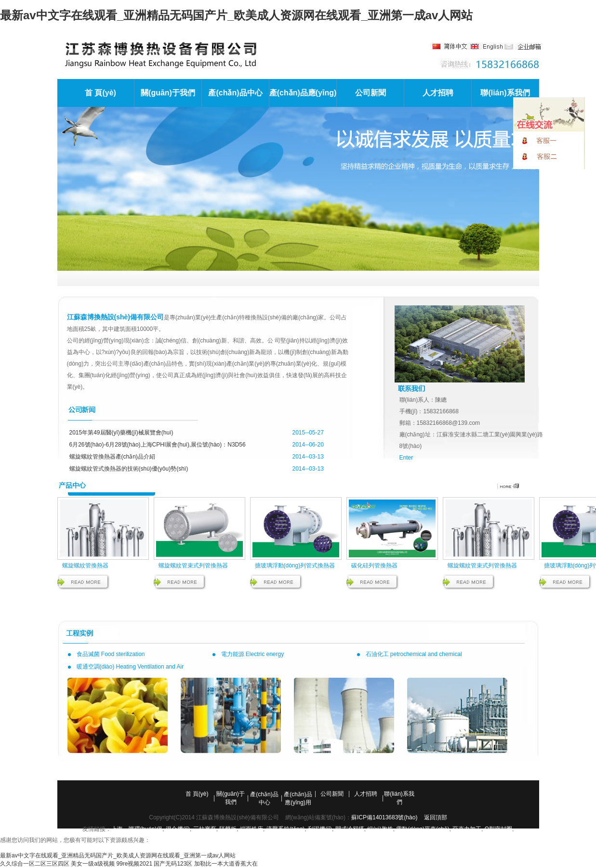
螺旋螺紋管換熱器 (85, 566)
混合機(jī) (178, 829)
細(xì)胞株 (380, 829)
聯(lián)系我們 (505, 93)
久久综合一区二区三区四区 (35, 864)
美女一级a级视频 (93, 864)
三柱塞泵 (205, 829)
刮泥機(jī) (320, 829)
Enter (406, 458)
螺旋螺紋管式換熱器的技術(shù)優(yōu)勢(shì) (129, 469)
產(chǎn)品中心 (235, 93)
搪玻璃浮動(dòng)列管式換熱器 (295, 566)
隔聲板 (228, 829)
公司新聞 (371, 93)
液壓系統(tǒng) (286, 829)
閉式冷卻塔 (350, 829)
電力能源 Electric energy (253, 654)
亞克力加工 (467, 829)
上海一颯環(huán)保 (137, 829)
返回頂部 (436, 817)
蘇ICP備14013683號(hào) (384, 817)
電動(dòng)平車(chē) (423, 829)
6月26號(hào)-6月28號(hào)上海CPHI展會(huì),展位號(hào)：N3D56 (158, 445)
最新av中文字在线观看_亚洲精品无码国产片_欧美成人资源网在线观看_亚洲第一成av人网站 (236, 15)
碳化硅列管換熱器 (374, 566)
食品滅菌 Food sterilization (111, 654)
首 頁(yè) (100, 93)
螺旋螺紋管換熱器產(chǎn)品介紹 (112, 457)
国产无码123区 (173, 864)
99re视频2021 (134, 864)
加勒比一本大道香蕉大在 (226, 864)
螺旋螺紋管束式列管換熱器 (193, 566)
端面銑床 (252, 829)
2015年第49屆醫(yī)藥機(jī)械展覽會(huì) (121, 433)
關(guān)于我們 (168, 93)
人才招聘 (438, 93)
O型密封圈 (498, 829)
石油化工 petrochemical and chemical (414, 654)
